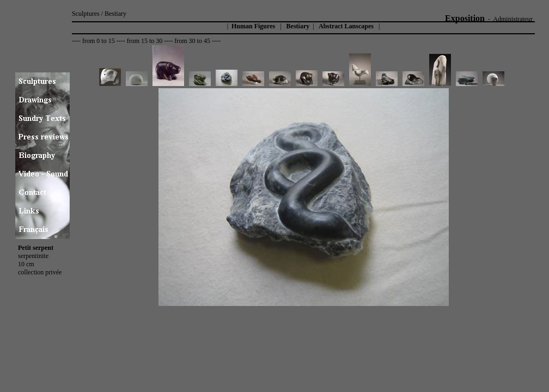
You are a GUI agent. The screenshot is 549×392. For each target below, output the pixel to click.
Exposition (465, 18)
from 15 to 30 (145, 41)
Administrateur (513, 19)
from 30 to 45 (192, 41)
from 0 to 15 (99, 41)
